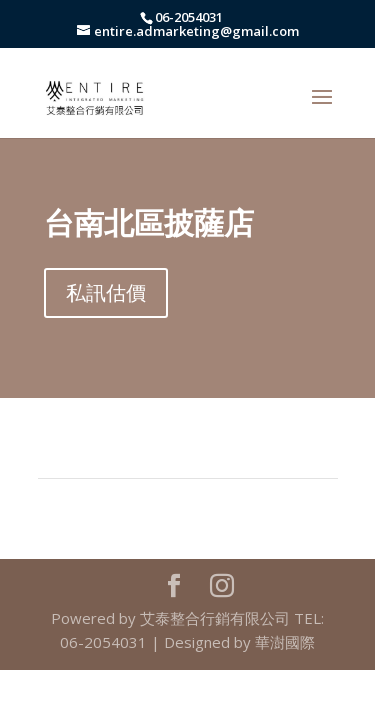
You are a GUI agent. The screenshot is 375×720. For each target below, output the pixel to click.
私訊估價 (106, 292)
